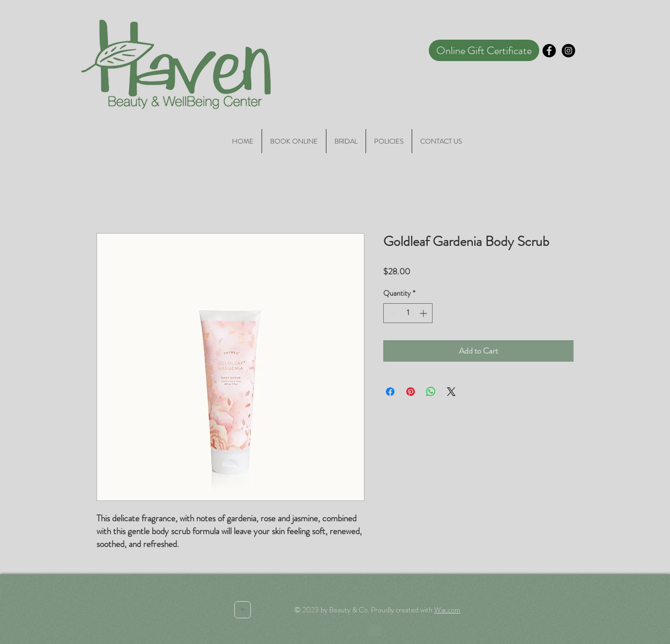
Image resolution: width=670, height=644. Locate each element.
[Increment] (424, 313)
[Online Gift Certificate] (484, 50)
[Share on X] (451, 392)
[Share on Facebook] (390, 392)
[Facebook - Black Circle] (549, 51)
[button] (375, 627)
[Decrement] (392, 313)
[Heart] (243, 610)
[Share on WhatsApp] (431, 392)
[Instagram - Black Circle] (568, 51)
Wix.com (447, 610)
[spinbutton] (408, 313)
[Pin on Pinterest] (411, 392)
